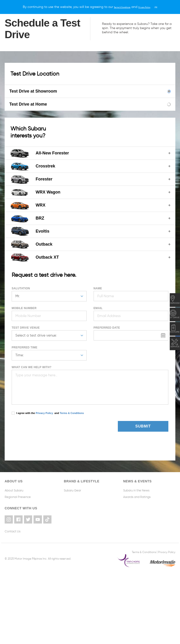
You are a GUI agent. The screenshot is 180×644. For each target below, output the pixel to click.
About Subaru (14, 490)
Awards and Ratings (137, 497)
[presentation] (39, 428)
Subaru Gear (72, 490)
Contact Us (13, 531)
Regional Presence (18, 497)
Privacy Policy (44, 413)
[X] (166, 7)
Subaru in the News (136, 490)
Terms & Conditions (71, 413)
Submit (151, 426)
